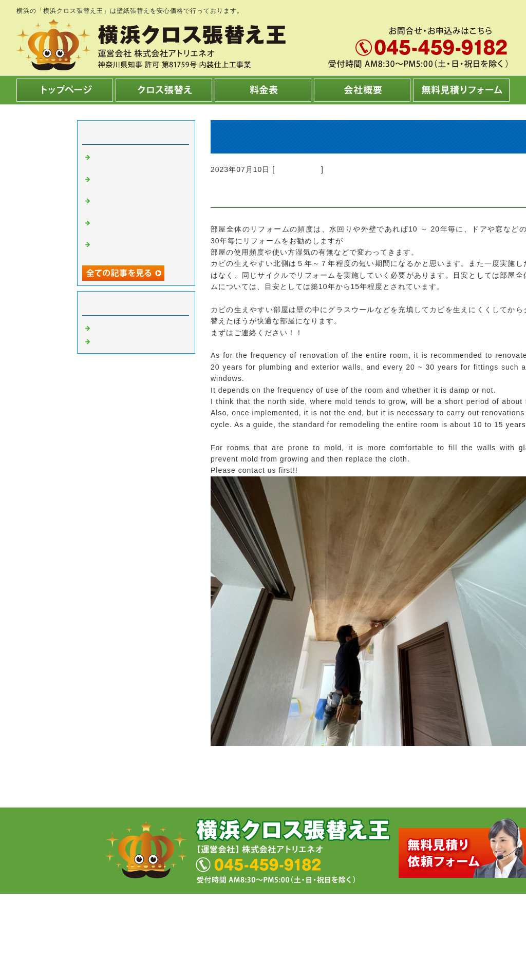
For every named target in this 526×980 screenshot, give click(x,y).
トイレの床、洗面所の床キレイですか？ (138, 182)
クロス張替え (298, 169)
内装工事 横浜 (121, 340)
